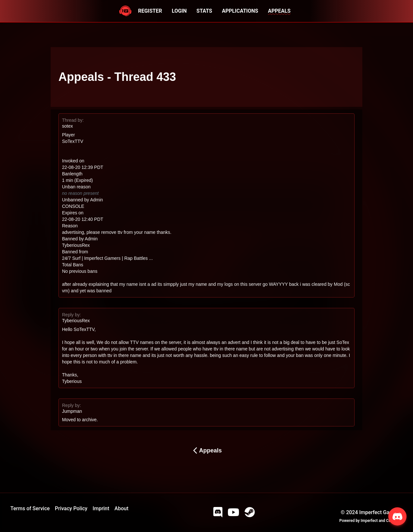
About (122, 508)
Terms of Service (30, 508)
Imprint (101, 508)
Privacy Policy (71, 508)
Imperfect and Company (382, 521)
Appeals (206, 450)
